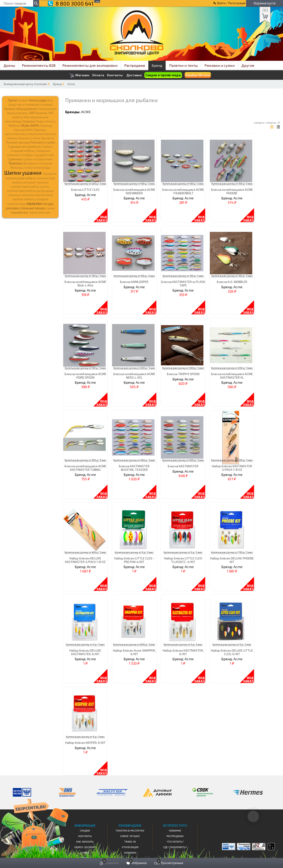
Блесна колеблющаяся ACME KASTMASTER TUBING (85, 468)
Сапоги (47, 146)
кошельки (14, 195)
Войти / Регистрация (231, 3)
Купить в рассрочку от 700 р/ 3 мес (232, 552)
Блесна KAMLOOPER (134, 282)
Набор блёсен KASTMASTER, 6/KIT (183, 652)
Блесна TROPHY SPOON (183, 374)
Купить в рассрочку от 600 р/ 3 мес (134, 644)
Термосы (15, 163)
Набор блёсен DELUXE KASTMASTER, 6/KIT (85, 652)
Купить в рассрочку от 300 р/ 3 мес (183, 368)
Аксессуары (38, 100)
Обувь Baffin (30, 125)
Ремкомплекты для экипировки (90, 65)
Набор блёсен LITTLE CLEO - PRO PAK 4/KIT (134, 560)
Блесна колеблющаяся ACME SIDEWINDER (134, 191)
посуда (48, 204)
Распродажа (135, 65)
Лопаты (50, 121)
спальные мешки (33, 208)
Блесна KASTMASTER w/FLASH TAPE (183, 283)
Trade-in (130, 841)
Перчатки (48, 138)
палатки (34, 203)
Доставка (134, 75)
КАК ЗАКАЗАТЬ (85, 841)
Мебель (14, 126)
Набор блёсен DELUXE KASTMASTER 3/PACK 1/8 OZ (85, 560)
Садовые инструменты (25, 146)
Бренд (157, 65)
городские (49, 174)
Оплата (98, 75)
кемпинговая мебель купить (30, 187)
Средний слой (44, 155)
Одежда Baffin (23, 130)
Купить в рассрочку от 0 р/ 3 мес (134, 552)
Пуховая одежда (18, 142)
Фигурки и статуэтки (38, 163)
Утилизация (130, 847)
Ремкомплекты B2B (39, 65)
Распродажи (175, 836)
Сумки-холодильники (38, 159)
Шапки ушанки (23, 173)
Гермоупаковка (17, 113)
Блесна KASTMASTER (183, 466)
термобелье (19, 212)
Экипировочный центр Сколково (25, 84)
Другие (248, 65)
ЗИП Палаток (38, 113)
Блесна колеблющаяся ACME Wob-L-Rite (85, 283)
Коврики (29, 121)
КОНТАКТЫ (85, 836)
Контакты (115, 75)
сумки (50, 208)
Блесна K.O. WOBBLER (232, 282)
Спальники (43, 151)
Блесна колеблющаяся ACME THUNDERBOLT (183, 191)
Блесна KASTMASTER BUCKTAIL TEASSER (134, 468)
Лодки (40, 121)
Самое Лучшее (130, 836)
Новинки (130, 853)
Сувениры (15, 159)
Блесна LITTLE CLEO (85, 190)
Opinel (12, 100)
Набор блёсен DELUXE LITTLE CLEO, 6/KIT (232, 652)
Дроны (9, 65)
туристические (40, 212)
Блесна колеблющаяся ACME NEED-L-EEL (134, 376)
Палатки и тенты (183, 65)
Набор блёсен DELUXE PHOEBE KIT (232, 560)
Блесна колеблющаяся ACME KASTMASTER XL (232, 376)
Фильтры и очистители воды (30, 168)
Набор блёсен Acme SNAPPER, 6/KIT (134, 652)
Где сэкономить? (175, 847)
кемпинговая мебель (21, 178)
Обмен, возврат (85, 847)
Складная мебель (23, 151)
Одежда (46, 126)
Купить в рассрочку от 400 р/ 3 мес (134, 460)
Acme (71, 84)
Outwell (23, 100)
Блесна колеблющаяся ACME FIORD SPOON (85, 376)
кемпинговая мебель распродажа (30, 191)
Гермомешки (47, 109)
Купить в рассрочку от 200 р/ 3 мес (85, 184)
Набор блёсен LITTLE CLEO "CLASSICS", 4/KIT (183, 560)
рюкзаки (12, 208)
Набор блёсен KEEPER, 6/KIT (85, 743)
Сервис (85, 853)
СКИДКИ (85, 830)
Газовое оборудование (21, 109)
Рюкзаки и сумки (220, 65)
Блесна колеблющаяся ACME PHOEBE (232, 191)
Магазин (79, 75)
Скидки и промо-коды (163, 75)
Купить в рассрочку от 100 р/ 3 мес (134, 184)
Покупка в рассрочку (130, 830)
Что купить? (175, 841)
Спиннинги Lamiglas (20, 155)
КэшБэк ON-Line (198, 75)
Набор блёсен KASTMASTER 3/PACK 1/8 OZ (232, 468)
